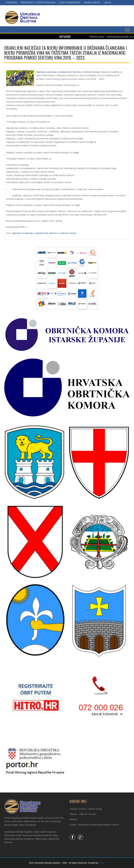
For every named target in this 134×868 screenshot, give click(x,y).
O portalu (12, 3)
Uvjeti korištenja (69, 3)
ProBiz (102, 863)
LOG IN (107, 3)
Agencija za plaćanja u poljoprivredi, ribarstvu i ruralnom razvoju (68, 72)
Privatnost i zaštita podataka (38, 3)
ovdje (76, 153)
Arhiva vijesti (92, 3)
